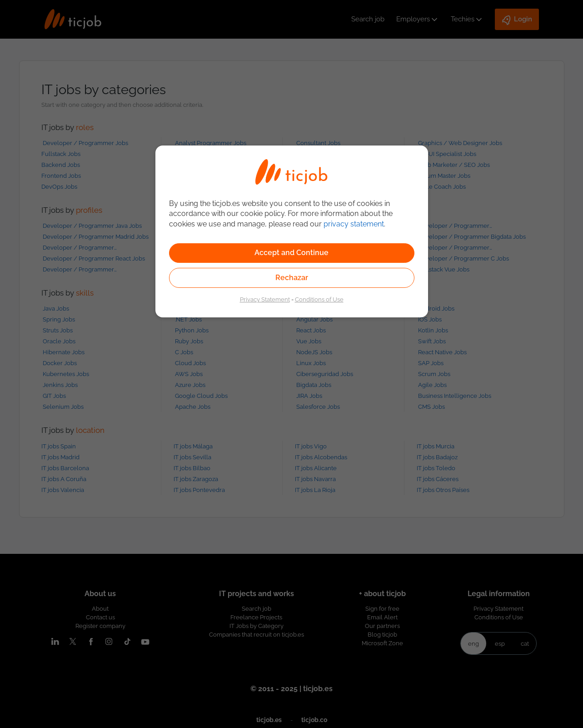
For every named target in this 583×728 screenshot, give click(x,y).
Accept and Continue (291, 253)
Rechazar (292, 278)
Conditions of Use (319, 299)
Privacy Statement (265, 299)
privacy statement (354, 224)
